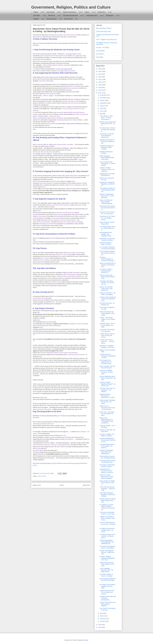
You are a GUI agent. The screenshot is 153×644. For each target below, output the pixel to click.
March (102, 616)
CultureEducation (92, 16)
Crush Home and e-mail (103, 31)
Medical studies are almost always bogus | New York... (108, 500)
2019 (100, 87)
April (101, 613)
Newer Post (37, 485)
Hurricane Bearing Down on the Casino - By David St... (107, 446)
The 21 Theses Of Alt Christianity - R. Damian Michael (108, 164)
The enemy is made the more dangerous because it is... (107, 136)
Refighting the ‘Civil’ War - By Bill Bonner (107, 175)
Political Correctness (70, 12)
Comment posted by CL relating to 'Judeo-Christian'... (107, 147)
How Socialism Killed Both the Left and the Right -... (108, 580)
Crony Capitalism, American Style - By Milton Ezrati (106, 570)
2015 (100, 627)
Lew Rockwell (100, 51)
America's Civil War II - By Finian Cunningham (107, 294)
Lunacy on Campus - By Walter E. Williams (107, 435)
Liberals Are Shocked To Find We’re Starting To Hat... (107, 141)
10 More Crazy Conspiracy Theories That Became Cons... (108, 299)
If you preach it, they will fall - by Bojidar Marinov (107, 457)
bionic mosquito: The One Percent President (107, 367)
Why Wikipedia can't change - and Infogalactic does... (106, 234)
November (103, 98)
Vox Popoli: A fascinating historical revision (107, 466)
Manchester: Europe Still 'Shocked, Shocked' (107, 239)
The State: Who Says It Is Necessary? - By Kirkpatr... (107, 390)
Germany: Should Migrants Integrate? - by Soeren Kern (108, 384)
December (103, 95)
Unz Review (100, 54)
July (101, 108)
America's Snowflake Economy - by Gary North (106, 372)
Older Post (86, 485)
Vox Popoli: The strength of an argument (107, 330)
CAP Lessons (68, 19)
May (101, 114)
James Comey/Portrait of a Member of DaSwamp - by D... (108, 265)
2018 (100, 90)
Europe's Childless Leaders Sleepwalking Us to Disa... (107, 558)
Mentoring (52, 16)
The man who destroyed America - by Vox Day (107, 513)
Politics (36, 12)
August (102, 106)
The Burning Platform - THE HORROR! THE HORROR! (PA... (107, 542)
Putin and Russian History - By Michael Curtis (107, 461)
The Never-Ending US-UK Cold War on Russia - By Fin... (107, 536)
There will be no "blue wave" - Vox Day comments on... (106, 118)
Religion (36, 19)
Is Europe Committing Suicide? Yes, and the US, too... (107, 283)
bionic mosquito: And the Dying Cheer (107, 223)
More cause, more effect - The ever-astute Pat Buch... (107, 414)
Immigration (110, 16)
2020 (100, 85)
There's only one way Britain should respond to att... (107, 277)
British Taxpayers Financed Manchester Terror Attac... (107, 158)
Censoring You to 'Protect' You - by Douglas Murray (107, 218)
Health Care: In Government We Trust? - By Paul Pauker (107, 408)
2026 (100, 69)
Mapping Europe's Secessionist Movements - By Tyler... (107, 396)
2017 (100, 93)
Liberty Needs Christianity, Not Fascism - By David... (108, 402)
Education (37, 16)
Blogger (86, 640)
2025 (100, 71)
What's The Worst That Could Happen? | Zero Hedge (107, 313)
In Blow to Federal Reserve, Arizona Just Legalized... (107, 169)
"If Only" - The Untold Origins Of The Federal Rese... (107, 319)
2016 (100, 625)
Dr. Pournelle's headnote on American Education (107, 248)
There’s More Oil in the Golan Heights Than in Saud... (107, 564)
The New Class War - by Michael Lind (107, 304)
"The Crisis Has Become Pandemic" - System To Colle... (107, 489)
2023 (100, 77)
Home (62, 485)
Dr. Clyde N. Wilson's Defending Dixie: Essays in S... (106, 271)
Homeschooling (51, 19)
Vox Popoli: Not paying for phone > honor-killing (107, 547)
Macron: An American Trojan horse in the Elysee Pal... (106, 289)
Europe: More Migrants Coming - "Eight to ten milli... (107, 552)
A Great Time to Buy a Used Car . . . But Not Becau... (107, 341)
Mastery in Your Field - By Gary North (107, 431)
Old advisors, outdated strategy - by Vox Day (107, 347)
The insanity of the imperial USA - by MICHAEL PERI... (106, 362)
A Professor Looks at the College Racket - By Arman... (107, 530)
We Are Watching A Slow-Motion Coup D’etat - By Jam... (108, 378)
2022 (100, 79)
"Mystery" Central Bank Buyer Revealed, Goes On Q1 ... (107, 518)
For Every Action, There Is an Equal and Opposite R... (108, 130)
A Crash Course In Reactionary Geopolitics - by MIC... (108, 356)
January (103, 621)
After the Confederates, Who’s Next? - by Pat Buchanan (107, 196)
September (103, 103)
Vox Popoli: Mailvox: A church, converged (106, 575)
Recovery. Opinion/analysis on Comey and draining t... (107, 259)
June (102, 111)
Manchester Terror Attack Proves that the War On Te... (107, 208)
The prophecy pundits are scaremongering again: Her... (107, 190)
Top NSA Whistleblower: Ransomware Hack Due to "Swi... (108, 440)
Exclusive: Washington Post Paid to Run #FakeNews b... (106, 452)
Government (50, 12)
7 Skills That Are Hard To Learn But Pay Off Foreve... (107, 335)
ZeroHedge (100, 57)
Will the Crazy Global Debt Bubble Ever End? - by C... (108, 124)
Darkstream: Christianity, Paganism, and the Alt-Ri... (107, 184)
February (103, 619)
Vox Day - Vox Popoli (103, 47)
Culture (87, 12)
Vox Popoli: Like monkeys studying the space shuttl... (107, 586)
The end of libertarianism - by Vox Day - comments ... (108, 524)
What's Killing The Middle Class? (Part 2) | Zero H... (107, 483)
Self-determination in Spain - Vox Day (106, 244)
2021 (100, 82)
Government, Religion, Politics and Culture (71, 7)
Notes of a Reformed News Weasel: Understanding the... (107, 202)
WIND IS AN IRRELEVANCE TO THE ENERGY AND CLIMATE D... (106, 420)
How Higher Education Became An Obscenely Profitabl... (107, 495)
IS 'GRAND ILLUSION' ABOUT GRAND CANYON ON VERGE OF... (107, 507)
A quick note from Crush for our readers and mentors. (107, 592)
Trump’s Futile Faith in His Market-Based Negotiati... (108, 604)
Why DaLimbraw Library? (104, 28)
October (103, 100)
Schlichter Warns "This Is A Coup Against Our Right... (107, 325)
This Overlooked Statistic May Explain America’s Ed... (107, 253)
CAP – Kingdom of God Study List (107, 39)
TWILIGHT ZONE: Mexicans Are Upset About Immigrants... (106, 477)
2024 (100, 74)
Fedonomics (101, 12)
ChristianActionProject (70, 16)
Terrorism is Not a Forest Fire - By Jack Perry (107, 213)
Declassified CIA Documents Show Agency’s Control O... (107, 471)
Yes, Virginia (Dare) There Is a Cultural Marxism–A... (107, 228)
